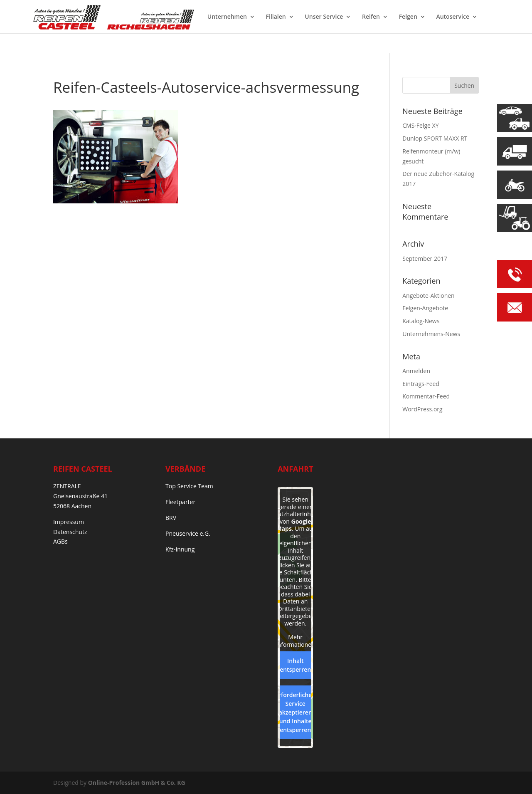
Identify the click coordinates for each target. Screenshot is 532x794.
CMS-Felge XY (420, 125)
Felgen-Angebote (425, 308)
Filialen (276, 17)
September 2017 (425, 258)
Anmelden (416, 371)
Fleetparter (180, 502)
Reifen (371, 17)
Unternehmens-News (431, 334)
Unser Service (324, 17)
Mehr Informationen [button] (296, 641)
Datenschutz (70, 532)
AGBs (60, 541)
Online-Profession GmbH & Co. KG (137, 783)
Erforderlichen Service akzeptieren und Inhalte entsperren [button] (295, 712)
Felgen (408, 17)
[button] (18, 776)
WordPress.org (422, 409)
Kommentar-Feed (426, 396)
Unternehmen (227, 17)
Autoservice (453, 17)
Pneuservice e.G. (188, 533)
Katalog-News (421, 321)
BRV (171, 518)
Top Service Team (189, 486)
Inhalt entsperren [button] (295, 665)
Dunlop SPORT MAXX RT (435, 138)
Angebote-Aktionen (428, 296)
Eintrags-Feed (421, 384)
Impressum (69, 522)
